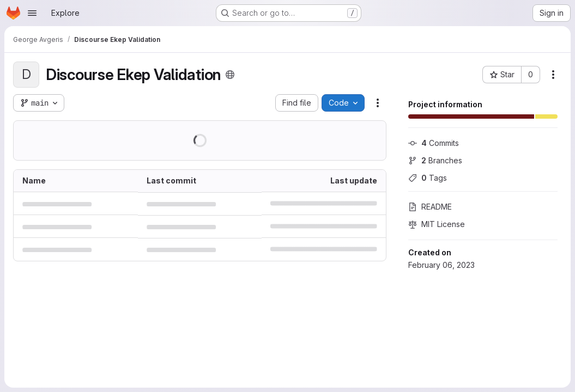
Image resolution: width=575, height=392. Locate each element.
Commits (434, 143)
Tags (428, 178)
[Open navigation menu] (32, 13)
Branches (435, 160)
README (430, 207)
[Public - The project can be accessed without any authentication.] (230, 75)
